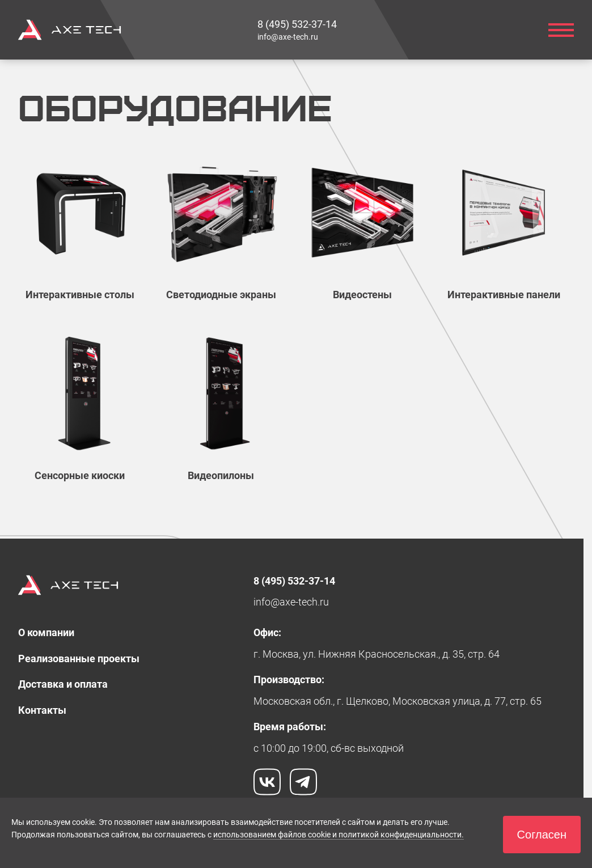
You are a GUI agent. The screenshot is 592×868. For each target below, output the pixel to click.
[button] (542, 835)
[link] (297, 24)
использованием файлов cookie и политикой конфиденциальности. (339, 835)
